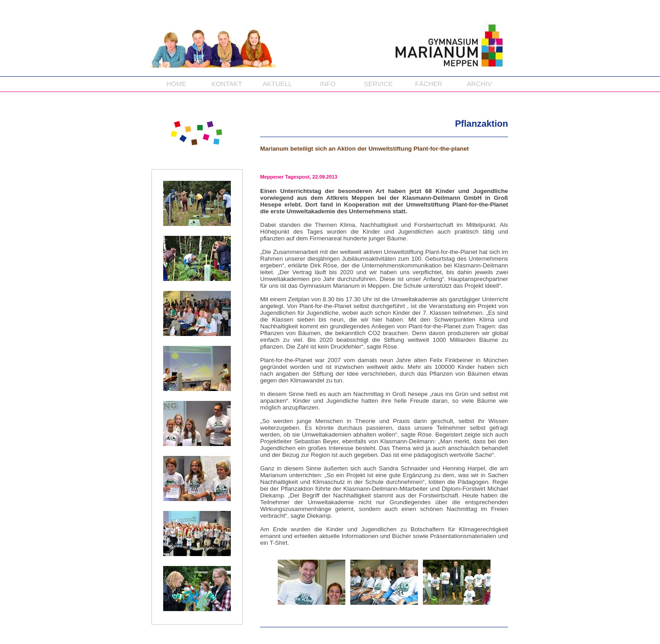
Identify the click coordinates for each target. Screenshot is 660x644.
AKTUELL (277, 84)
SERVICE (378, 84)
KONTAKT (227, 84)
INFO (328, 84)
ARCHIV (479, 84)
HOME (176, 84)
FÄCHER (429, 84)
